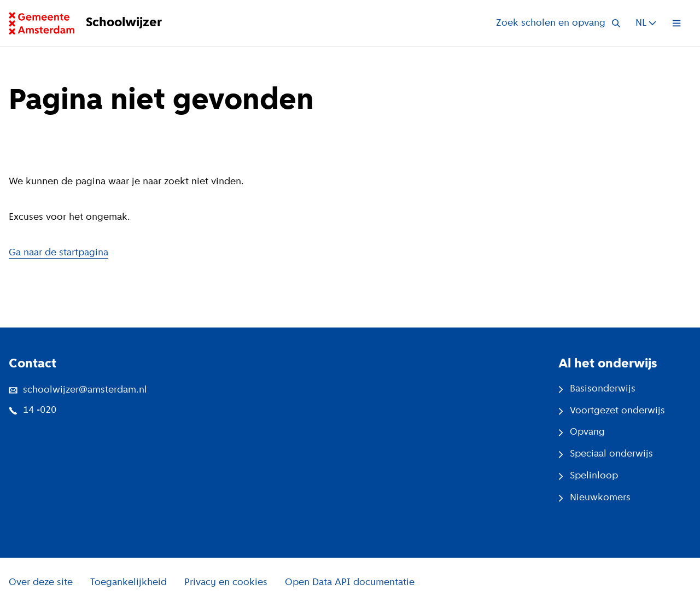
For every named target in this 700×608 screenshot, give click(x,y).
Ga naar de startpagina (59, 253)
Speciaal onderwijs (606, 454)
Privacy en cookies (226, 583)
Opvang (582, 432)
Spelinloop (588, 476)
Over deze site (41, 583)
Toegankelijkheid (129, 583)
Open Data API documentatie (350, 583)
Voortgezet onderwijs (612, 411)
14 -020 (33, 410)
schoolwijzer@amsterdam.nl (78, 390)
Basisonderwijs (597, 389)
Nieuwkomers (594, 498)
